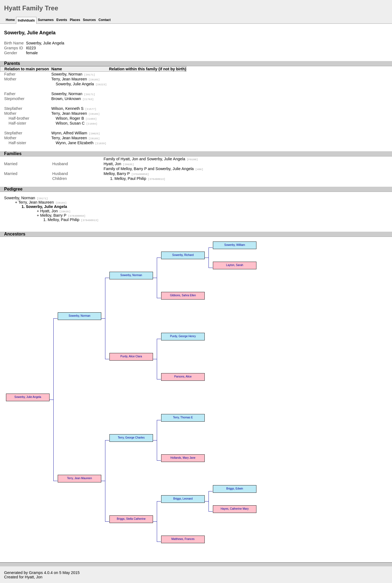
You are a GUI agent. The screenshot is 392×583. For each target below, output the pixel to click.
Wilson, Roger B (76, 118)
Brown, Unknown (73, 99)
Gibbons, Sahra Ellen (183, 295)
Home (10, 20)
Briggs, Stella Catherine (131, 519)
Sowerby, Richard (183, 255)
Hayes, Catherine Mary (235, 509)
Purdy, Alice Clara (131, 356)
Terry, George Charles (131, 438)
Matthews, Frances (183, 539)
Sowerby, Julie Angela (81, 84)
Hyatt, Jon (119, 164)
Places (75, 20)
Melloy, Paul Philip (140, 179)
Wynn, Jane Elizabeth (81, 143)
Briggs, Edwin (235, 489)
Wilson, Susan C (77, 123)
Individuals (26, 20)
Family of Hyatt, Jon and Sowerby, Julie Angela (151, 159)
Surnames (46, 20)
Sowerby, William (235, 245)
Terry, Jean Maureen (76, 79)
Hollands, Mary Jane (183, 458)
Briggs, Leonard (183, 499)
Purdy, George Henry (183, 336)
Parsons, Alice (183, 377)
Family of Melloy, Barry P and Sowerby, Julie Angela (153, 169)
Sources (89, 20)
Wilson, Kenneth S (74, 108)
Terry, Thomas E (183, 417)
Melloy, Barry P (126, 174)
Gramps (36, 573)
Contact (105, 20)
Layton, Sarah (235, 265)
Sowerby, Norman (73, 74)
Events (62, 20)
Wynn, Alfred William (76, 133)
